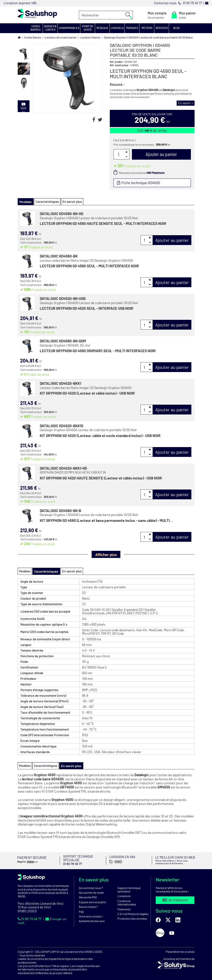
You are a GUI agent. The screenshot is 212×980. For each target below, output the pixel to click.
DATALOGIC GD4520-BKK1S (62, 425)
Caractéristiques (46, 201)
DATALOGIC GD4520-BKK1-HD (63, 468)
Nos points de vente (91, 890)
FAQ (81, 908)
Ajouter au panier (172, 240)
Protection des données (132, 916)
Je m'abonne (175, 897)
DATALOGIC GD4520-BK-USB (63, 298)
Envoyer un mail (57, 916)
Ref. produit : (117, 62)
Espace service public (92, 899)
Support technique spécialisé (129, 886)
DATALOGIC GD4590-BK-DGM (63, 340)
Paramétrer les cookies (180, 949)
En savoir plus (70, 201)
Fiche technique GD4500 (140, 183)
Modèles (25, 571)
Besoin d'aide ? (88, 904)
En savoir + (187, 103)
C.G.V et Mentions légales (133, 911)
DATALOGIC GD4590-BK (59, 256)
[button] (36, 28)
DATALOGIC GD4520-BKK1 (60, 383)
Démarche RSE (88, 894)
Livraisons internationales (127, 900)
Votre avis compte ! (91, 913)
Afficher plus (106, 554)
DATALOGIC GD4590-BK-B (60, 510)
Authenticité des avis (92, 918)
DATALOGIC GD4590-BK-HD (62, 213)
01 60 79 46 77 (29, 916)
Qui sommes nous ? (91, 885)
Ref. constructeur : (120, 65)
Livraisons (124, 893)
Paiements (124, 906)
